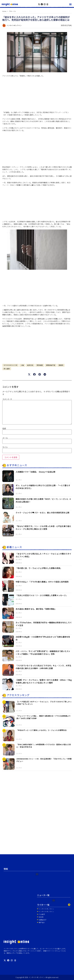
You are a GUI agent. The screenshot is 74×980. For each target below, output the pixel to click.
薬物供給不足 (51, 365)
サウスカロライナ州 (10, 365)
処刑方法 (30, 365)
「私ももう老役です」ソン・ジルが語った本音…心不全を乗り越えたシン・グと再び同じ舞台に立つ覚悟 (43, 528)
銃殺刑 (61, 365)
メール (5, 438)
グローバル (12, 11)
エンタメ (19, 480)
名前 (4, 428)
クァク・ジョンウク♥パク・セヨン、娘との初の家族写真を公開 (42, 513)
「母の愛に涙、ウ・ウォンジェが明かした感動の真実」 (39, 568)
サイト (5, 447)
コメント (7, 399)
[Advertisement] (37, 95)
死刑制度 (40, 365)
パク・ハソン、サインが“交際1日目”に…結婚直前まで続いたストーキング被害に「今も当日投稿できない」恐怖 (43, 653)
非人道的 (7, 369)
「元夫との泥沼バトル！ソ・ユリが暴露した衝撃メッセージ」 (42, 595)
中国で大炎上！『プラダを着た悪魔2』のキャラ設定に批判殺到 (42, 582)
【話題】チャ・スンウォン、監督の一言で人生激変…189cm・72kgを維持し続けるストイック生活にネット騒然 (44, 681)
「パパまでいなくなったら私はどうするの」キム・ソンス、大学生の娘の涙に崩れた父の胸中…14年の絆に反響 (43, 667)
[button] (70, 4)
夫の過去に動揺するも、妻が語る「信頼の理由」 (36, 609)
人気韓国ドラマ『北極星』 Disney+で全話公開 (35, 472)
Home (4, 11)
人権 (22, 365)
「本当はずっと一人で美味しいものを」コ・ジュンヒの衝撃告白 (41, 730)
